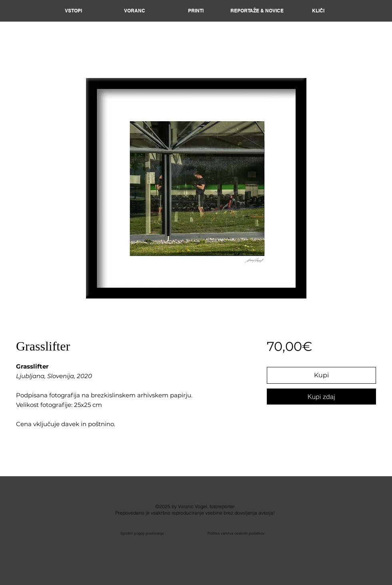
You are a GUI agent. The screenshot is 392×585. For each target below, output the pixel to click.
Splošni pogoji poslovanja (142, 533)
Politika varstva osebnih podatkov (236, 533)
